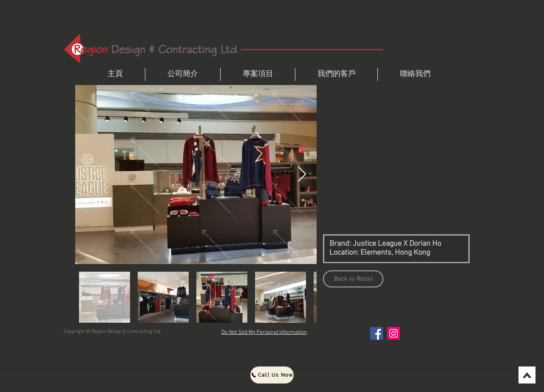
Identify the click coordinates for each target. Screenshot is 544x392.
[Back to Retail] (353, 279)
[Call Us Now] (272, 375)
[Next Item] (302, 175)
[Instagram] (394, 333)
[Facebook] (377, 333)
